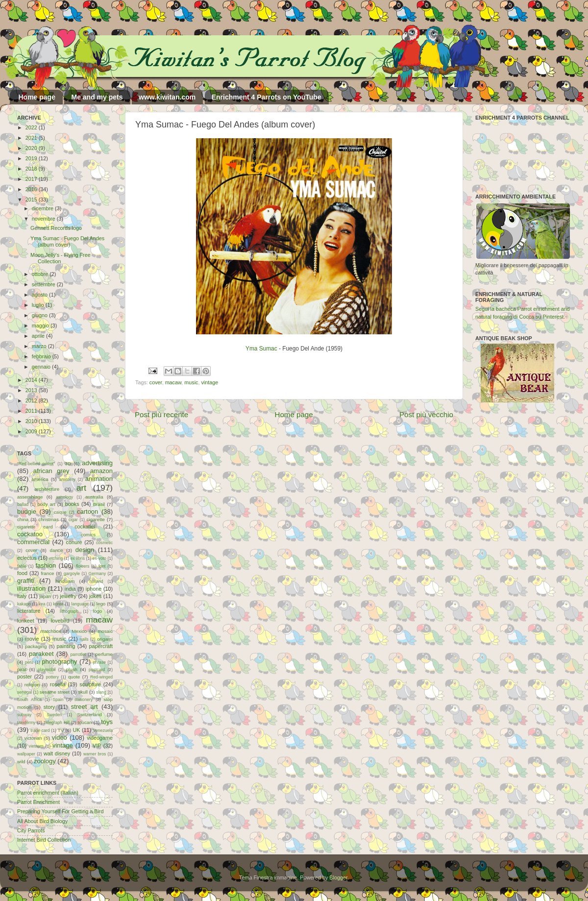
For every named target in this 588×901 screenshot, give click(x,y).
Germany (97, 574)
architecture (47, 489)
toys (107, 722)
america (40, 479)
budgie (27, 512)
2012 (32, 400)
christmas (49, 519)
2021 (32, 138)
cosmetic (104, 543)
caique (60, 512)
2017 (32, 179)
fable (22, 566)
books (72, 504)
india (70, 589)
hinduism (65, 581)
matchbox (50, 631)
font (102, 566)
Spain (58, 700)
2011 (32, 411)
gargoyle (72, 574)
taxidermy (26, 723)
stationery (84, 700)
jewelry (68, 596)
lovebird (60, 621)
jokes (95, 596)
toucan (85, 722)
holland (97, 581)
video (60, 738)
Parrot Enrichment (38, 802)
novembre (44, 219)
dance (56, 550)
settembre (44, 284)
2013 (32, 390)
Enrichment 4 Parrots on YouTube (267, 97)
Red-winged (101, 677)
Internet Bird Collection (44, 840)
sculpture (90, 684)
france (47, 573)
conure (74, 542)
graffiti (26, 581)
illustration (31, 588)
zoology (45, 761)
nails (84, 639)
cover (156, 382)
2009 (32, 431)
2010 (32, 421)
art (81, 488)
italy (22, 596)
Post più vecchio (426, 414)
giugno (40, 315)
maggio (41, 325)
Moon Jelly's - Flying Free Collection (61, 258)
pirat (22, 669)
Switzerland (89, 714)
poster (24, 676)
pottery (52, 677)
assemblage (30, 497)
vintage (209, 382)
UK (77, 730)
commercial (33, 542)
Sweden (54, 715)
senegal (24, 692)
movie (32, 639)
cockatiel (85, 526)
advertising (97, 463)
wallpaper (26, 754)
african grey (51, 471)
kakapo (24, 604)
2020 (32, 148)
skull (83, 692)
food (22, 573)
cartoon (87, 512)
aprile (39, 336)
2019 (32, 158)
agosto (40, 295)
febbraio (42, 356)
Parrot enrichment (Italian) (48, 793)
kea (42, 604)
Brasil (99, 504)
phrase (99, 662)
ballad (23, 504)
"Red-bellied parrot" (36, 464)
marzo (40, 346)
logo (98, 611)
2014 (32, 380)
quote (74, 677)
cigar (73, 520)
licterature (29, 611)
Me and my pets (97, 97)
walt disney (57, 753)
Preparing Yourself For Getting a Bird (60, 811)
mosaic (105, 631)
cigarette (96, 519)
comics (88, 535)
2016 (32, 189)
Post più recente (161, 414)
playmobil (47, 670)
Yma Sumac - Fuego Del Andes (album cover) (67, 241)
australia (94, 497)
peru (29, 662)
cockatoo (30, 534)
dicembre (43, 208)
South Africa (29, 700)
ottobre (41, 274)
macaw (173, 382)
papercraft (101, 646)
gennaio (42, 367)
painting (66, 646)
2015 (32, 200)
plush (72, 669)
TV (61, 730)
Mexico (79, 631)
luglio (39, 305)
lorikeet (26, 621)
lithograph (69, 611)
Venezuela (103, 730)
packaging (36, 646)
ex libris (78, 558)
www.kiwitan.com (167, 97)
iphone (94, 589)
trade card (40, 730)
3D (68, 463)
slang (101, 692)
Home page (37, 97)
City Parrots (31, 830)
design (85, 550)
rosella (58, 684)
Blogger (338, 877)
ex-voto (99, 558)
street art (85, 707)
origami (105, 639)
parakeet (41, 654)
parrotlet (78, 654)
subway (24, 715)
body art (46, 504)
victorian (33, 738)
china (23, 519)
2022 (32, 127)
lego (101, 604)
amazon (101, 471)
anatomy (67, 479)
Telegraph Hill (57, 723)
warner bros (95, 754)
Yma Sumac (261, 349)
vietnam (36, 746)
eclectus (27, 558)
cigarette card (35, 527)
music (191, 382)
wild (21, 762)
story (49, 707)
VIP (97, 746)
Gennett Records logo (56, 228)
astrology (64, 497)
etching (56, 558)
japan (45, 596)
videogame (100, 738)
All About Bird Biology (42, 821)
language (80, 604)
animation (99, 479)
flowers (83, 566)
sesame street (55, 692)
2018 (32, 169)
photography (59, 662)
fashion (46, 565)
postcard (97, 670)
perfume (104, 654)
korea (58, 604)
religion (32, 685)
